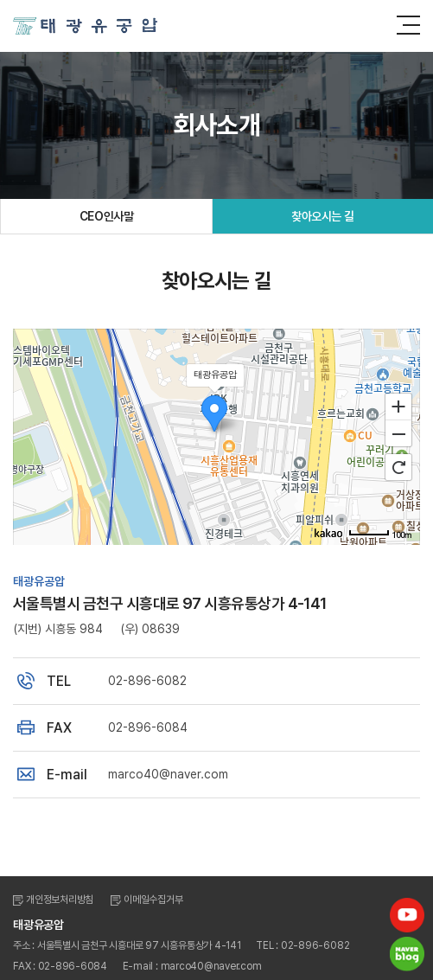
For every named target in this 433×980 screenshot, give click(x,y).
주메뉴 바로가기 (0, 0)
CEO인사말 (106, 216)
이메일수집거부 (153, 900)
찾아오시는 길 (322, 216)
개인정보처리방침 (60, 900)
